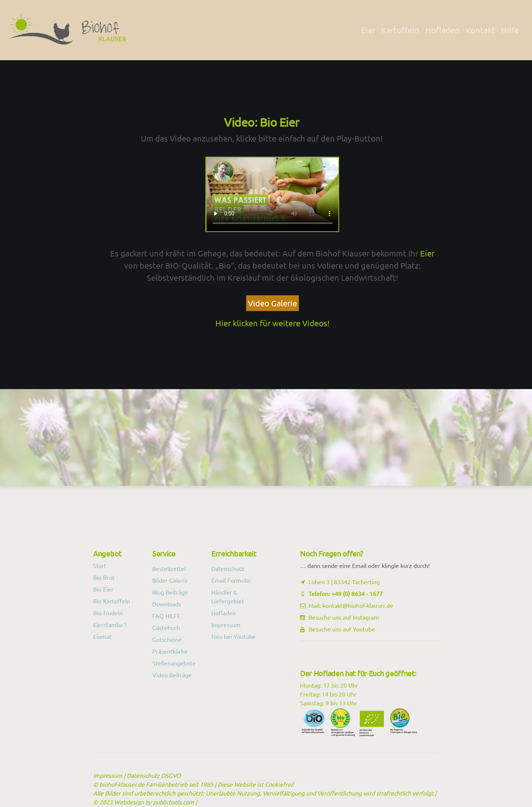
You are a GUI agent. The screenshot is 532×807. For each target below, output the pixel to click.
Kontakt (480, 30)
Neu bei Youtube (233, 636)
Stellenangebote (174, 663)
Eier (368, 30)
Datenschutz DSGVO (154, 775)
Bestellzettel (169, 568)
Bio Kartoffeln (112, 601)
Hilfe (510, 30)
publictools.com (173, 802)
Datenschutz (228, 568)
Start (100, 565)
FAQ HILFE (166, 616)
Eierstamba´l (110, 624)
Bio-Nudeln (108, 613)
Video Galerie (272, 303)
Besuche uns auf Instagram (344, 617)
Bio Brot (104, 577)
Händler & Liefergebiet (228, 596)
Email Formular (231, 580)
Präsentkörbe (170, 651)
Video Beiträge (172, 675)
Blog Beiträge (170, 592)
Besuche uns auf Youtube (342, 629)
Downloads (167, 604)
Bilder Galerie (170, 580)
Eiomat (102, 636)
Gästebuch (166, 627)
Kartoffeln (400, 30)
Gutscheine (167, 639)
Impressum (226, 624)
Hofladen (442, 30)
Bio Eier (103, 589)
